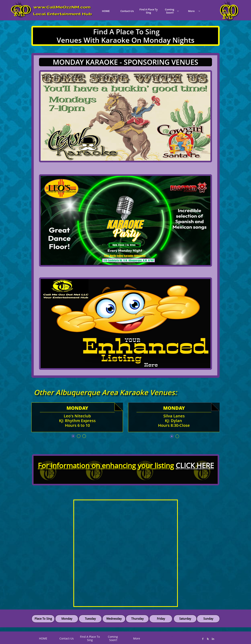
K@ (172, 636)
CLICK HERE (195, 466)
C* (160, 637)
